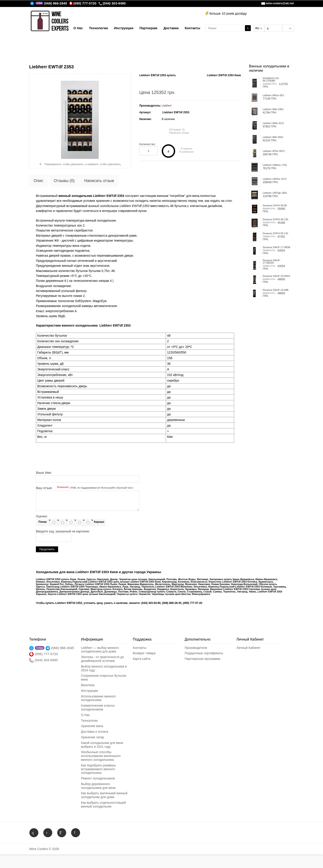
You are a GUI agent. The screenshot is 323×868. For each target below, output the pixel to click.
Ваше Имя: (44, 473)
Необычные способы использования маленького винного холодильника (101, 756)
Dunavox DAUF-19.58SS (276, 276)
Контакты (140, 648)
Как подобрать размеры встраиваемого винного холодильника (98, 769)
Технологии (89, 721)
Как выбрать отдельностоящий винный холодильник (103, 805)
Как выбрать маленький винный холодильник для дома (104, 795)
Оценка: (42, 516)
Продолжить (47, 549)
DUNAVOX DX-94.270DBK (271, 80)
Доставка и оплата (95, 732)
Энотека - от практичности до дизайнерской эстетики (102, 659)
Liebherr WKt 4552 (273, 137)
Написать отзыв (179, 133)
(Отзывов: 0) (177, 130)
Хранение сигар (93, 737)
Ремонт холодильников (98, 778)
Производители (196, 648)
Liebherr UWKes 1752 (275, 165)
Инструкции (89, 691)
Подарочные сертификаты (204, 653)
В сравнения (186, 152)
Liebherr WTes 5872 (274, 151)
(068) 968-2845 (56, 3)
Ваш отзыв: (85, 488)
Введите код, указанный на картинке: (63, 531)
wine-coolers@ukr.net (280, 3)
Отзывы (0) (64, 181)
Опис (38, 181)
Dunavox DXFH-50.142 (275, 233)
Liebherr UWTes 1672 (275, 179)
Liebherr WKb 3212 (273, 123)
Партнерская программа (202, 659)
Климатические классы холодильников (98, 707)
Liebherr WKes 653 (273, 95)
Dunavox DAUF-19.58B (276, 290)
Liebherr (167, 106)
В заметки (186, 149)
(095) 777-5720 (83, 3)
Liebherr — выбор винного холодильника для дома (100, 650)
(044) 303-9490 (112, 3)
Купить (168, 151)
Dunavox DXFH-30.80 (275, 206)
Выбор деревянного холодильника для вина (98, 786)
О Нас (85, 715)
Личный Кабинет (248, 648)
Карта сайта (142, 659)
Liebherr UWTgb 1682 (275, 193)
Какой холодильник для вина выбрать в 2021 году (102, 745)
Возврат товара (144, 653)
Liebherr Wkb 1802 (273, 109)
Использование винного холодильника (98, 698)
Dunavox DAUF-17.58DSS (272, 262)
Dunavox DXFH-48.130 (275, 219)
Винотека (88, 685)
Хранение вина (92, 726)
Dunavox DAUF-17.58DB (276, 247)
